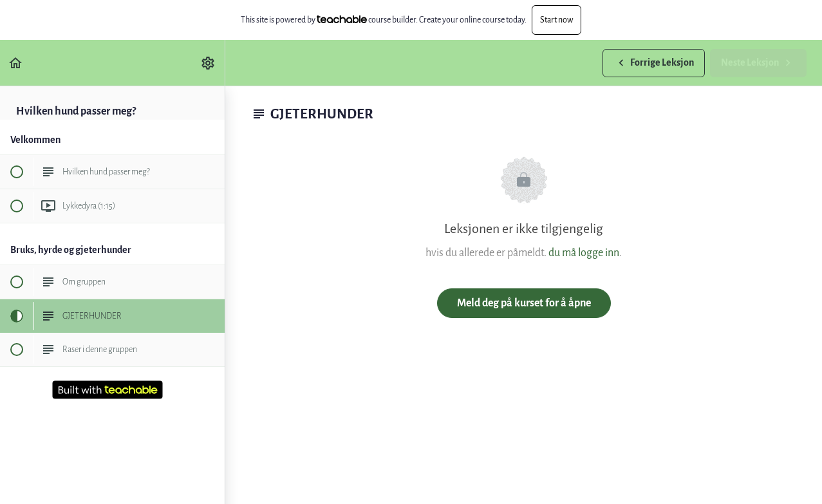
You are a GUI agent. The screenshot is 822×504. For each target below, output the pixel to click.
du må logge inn (584, 253)
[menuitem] (209, 63)
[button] (16, 63)
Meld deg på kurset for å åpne (524, 303)
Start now (556, 20)
